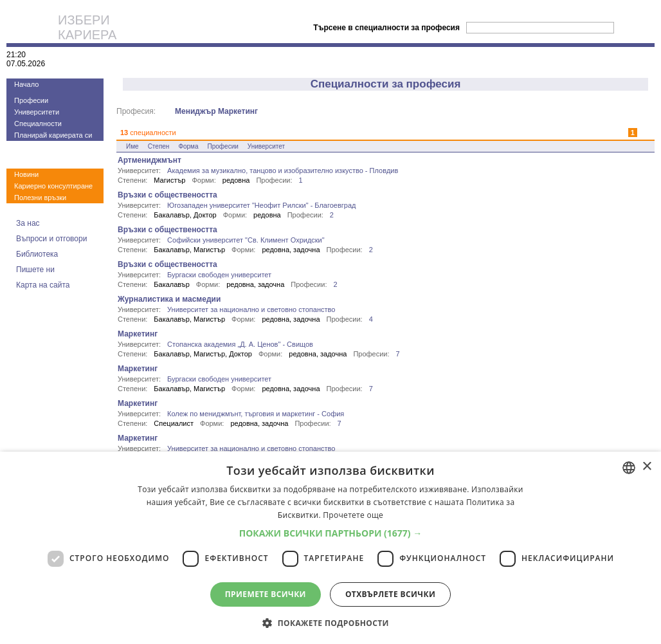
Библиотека (37, 254)
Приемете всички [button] (266, 594)
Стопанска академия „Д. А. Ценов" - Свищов (240, 344)
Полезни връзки (40, 198)
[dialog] (330, 548)
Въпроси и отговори (51, 239)
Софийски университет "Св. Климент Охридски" (246, 240)
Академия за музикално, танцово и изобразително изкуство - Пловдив (283, 170)
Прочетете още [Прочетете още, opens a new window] (353, 515)
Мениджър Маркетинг (216, 111)
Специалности (38, 124)
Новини (26, 174)
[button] (331, 533)
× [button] (647, 467)
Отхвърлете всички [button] (390, 594)
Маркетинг (138, 334)
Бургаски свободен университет (219, 275)
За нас (28, 223)
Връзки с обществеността (168, 195)
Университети (37, 112)
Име (132, 146)
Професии (31, 100)
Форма (188, 146)
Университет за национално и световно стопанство (251, 309)
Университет (266, 146)
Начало (26, 84)
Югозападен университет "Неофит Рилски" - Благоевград (261, 205)
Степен (159, 146)
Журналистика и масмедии (169, 299)
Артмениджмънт (149, 160)
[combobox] (629, 468)
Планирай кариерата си (53, 135)
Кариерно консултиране (53, 186)
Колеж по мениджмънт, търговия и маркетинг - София (256, 414)
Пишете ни (35, 270)
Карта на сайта (43, 285)
